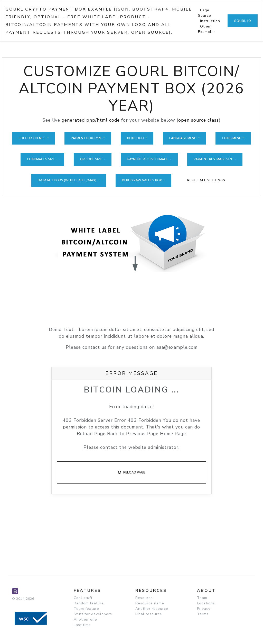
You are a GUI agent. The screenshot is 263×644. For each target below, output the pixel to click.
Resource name (150, 603)
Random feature (89, 603)
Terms (203, 614)
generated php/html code (91, 120)
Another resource (152, 609)
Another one (85, 619)
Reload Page (131, 472)
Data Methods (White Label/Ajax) (67, 180)
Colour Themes (32, 138)
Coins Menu (232, 138)
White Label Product (114, 17)
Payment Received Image (148, 159)
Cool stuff (83, 598)
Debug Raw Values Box (142, 180)
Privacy (204, 609)
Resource (144, 598)
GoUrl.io (243, 21)
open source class (199, 120)
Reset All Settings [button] (206, 180)
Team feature (86, 609)
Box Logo (136, 138)
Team (202, 598)
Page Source (205, 13)
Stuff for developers (93, 614)
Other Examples (207, 29)
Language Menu (183, 138)
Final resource (149, 614)
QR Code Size (91, 159)
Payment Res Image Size (214, 159)
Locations (206, 603)
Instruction (210, 21)
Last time (82, 625)
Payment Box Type (87, 138)
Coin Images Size (41, 159)
